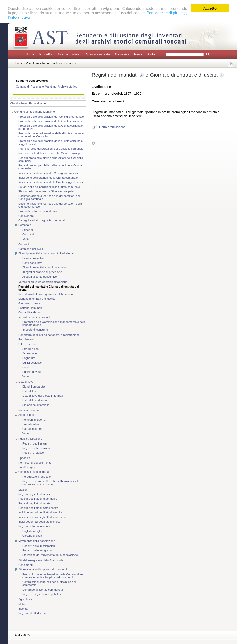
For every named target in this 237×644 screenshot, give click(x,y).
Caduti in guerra (33, 429)
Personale (25, 225)
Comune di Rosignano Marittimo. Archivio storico (46, 87)
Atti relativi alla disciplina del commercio (43, 569)
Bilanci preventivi (33, 258)
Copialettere (26, 216)
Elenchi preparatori (34, 387)
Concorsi (28, 234)
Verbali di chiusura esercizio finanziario (43, 282)
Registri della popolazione (35, 526)
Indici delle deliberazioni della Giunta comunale (48, 178)
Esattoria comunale (31, 308)
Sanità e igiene (28, 467)
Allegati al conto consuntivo (40, 277)
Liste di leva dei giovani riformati (43, 396)
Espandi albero (39, 103)
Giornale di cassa (29, 303)
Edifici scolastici (32, 363)
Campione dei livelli (31, 249)
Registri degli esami (35, 443)
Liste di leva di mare (35, 400)
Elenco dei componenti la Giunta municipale (46, 191)
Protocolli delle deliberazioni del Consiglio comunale (51, 117)
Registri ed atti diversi (32, 613)
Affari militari (26, 415)
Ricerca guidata (68, 54)
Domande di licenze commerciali (43, 590)
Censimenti (25, 565)
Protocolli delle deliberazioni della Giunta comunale (50, 121)
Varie (26, 239)
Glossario (122, 54)
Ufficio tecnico (27, 344)
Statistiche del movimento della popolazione (50, 555)
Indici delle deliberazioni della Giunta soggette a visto (52, 182)
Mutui (22, 604)
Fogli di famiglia (32, 531)
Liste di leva (26, 382)
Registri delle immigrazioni (39, 546)
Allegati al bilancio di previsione (42, 272)
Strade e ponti (31, 349)
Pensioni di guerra (34, 420)
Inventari (24, 609)
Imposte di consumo (35, 330)
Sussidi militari (32, 424)
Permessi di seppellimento (35, 463)
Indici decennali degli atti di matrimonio (43, 517)
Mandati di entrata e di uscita (36, 299)
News (138, 54)
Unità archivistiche (112, 127)
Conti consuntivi (32, 263)
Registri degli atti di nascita (35, 494)
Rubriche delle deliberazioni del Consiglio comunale (51, 149)
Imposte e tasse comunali (34, 317)
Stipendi (27, 230)
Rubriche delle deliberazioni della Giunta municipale (51, 153)
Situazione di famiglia (36, 405)
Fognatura (29, 358)
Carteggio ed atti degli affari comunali (42, 220)
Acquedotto (30, 353)
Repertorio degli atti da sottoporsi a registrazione (49, 335)
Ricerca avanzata (97, 54)
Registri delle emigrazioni (38, 550)
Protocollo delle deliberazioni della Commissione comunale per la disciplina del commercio (53, 576)
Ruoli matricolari (28, 410)
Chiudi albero (19, 103)
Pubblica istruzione (30, 439)
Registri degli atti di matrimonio (38, 499)
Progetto (46, 54)
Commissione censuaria (33, 472)
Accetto (210, 8)
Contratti (24, 244)
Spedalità (24, 458)
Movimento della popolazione (37, 541)
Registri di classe (33, 453)
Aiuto (151, 54)
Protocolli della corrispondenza (38, 211)
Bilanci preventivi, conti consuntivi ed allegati (46, 253)
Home (30, 54)
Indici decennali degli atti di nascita (40, 512)
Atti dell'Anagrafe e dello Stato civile (41, 560)
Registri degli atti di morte (34, 503)
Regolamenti (26, 339)
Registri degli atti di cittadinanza (38, 508)
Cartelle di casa (32, 536)
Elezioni (23, 490)
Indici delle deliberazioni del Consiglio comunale (49, 173)
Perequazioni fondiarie (36, 477)
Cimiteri (27, 367)
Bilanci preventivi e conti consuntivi (44, 267)
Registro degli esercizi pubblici (41, 594)
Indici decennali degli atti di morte (39, 522)
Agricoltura (25, 599)
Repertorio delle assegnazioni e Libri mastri (46, 294)
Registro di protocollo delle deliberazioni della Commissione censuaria (51, 483)
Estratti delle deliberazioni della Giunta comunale (49, 187)
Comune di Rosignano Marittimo (35, 112)
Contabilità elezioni (30, 312)
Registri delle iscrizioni (36, 448)
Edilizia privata (32, 372)
